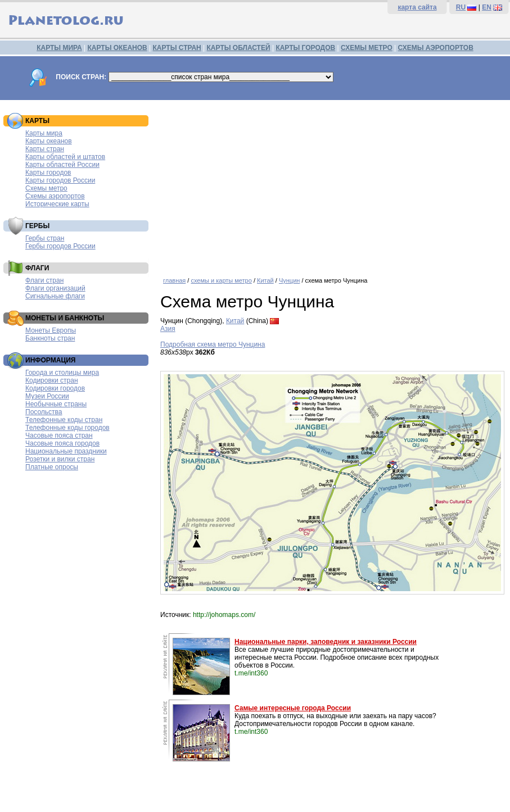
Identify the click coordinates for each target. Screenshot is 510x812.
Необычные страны (56, 404)
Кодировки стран (52, 380)
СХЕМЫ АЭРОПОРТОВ (436, 48)
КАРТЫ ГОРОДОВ (305, 48)
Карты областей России (62, 165)
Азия (168, 329)
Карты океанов (49, 141)
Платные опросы (52, 467)
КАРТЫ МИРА (59, 48)
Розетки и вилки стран (60, 459)
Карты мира (44, 133)
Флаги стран (44, 280)
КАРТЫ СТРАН (177, 48)
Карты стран (45, 149)
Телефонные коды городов (67, 428)
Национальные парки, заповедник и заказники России (326, 642)
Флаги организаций (55, 288)
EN (487, 7)
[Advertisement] (332, 184)
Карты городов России (60, 180)
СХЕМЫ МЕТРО (367, 48)
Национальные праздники (66, 451)
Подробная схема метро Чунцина (213, 344)
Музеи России (47, 396)
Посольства (44, 412)
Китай (265, 280)
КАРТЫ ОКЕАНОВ (117, 48)
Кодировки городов (55, 388)
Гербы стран (45, 238)
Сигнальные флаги (55, 296)
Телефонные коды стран (64, 420)
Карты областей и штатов (65, 157)
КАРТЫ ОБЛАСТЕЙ (239, 48)
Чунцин (289, 280)
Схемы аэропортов (55, 196)
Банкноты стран (50, 338)
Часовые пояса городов (62, 443)
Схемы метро (46, 188)
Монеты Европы (51, 330)
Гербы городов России (60, 246)
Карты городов (48, 173)
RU (461, 7)
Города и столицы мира (62, 373)
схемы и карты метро (221, 280)
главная (174, 280)
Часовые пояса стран (59, 436)
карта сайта (417, 7)
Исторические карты (57, 204)
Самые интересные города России (293, 708)
